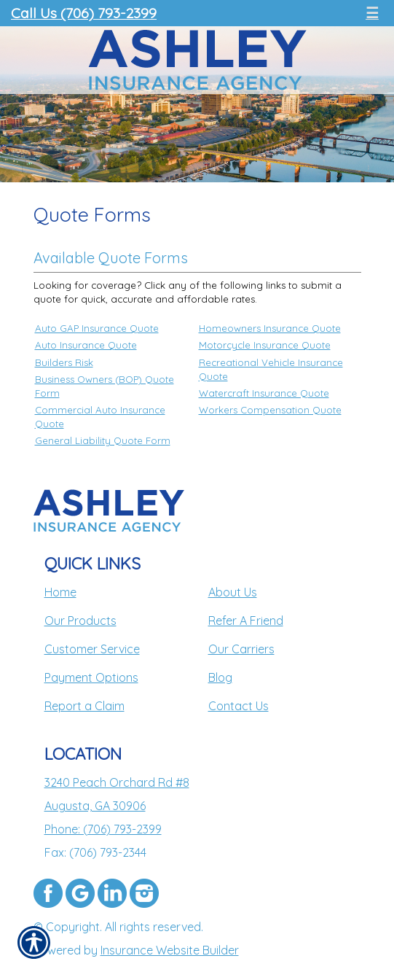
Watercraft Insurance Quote (264, 393)
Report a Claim (84, 706)
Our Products (80, 621)
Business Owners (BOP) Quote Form (105, 386)
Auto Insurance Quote (86, 345)
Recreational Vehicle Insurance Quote (271, 369)
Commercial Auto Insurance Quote (100, 417)
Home (60, 592)
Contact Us (239, 706)
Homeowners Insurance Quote (270, 328)
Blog (220, 677)
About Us (233, 592)
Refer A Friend (246, 621)
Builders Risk (64, 362)
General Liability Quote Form (103, 440)
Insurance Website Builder (170, 950)
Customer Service (92, 649)
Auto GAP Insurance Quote (97, 328)
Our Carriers (241, 649)
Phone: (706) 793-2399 (103, 829)
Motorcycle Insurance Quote (265, 345)
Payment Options (91, 677)
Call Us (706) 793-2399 (84, 13)
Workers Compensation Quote (270, 410)
